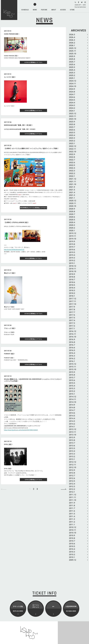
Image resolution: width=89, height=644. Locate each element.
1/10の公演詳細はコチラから (33, 339)
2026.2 (72, 43)
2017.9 (72, 307)
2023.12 (73, 114)
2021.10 (73, 184)
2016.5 (72, 350)
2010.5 (72, 546)
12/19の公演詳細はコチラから (33, 314)
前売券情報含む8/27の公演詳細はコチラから (33, 208)
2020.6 (72, 217)
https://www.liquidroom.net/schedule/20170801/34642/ (21, 430)
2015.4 (72, 386)
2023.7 (72, 127)
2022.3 (72, 171)
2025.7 (72, 62)
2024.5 (72, 100)
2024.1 (72, 111)
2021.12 (73, 179)
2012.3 (72, 486)
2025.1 (72, 78)
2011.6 (72, 511)
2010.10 (73, 533)
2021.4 (72, 192)
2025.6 (72, 65)
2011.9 (72, 503)
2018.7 (72, 280)
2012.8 (72, 473)
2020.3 (72, 225)
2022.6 (72, 163)
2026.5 (72, 35)
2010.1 (72, 557)
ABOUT (54, 10)
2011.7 (72, 508)
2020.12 (73, 201)
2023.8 (72, 124)
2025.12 (73, 48)
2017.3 (72, 323)
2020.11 (73, 203)
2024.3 (72, 105)
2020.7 (72, 214)
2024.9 (72, 89)
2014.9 (72, 405)
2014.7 (72, 410)
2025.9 (72, 56)
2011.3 (72, 519)
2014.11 (73, 399)
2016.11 (73, 334)
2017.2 (72, 326)
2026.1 (72, 45)
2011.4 (72, 516)
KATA (84, 5)
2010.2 (72, 555)
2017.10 (73, 304)
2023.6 (72, 130)
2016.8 (72, 342)
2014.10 (73, 402)
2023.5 (72, 133)
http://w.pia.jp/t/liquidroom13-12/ (14, 250)
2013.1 (72, 459)
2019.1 (72, 263)
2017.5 (72, 318)
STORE (72, 10)
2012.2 (72, 489)
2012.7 (72, 476)
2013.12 (73, 429)
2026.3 (72, 40)
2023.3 (72, 138)
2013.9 (72, 437)
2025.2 (72, 75)
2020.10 (73, 206)
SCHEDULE (25, 10)
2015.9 (72, 372)
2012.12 (73, 462)
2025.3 (72, 73)
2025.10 (73, 54)
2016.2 (72, 359)
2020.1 (72, 231)
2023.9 (72, 122)
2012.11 (73, 465)
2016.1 (72, 361)
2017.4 (72, 320)
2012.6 (72, 478)
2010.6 (72, 544)
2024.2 (72, 108)
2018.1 (72, 296)
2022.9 (72, 154)
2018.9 (72, 274)
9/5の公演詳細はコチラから (33, 258)
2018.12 (73, 266)
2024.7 (72, 94)
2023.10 (73, 119)
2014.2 (72, 424)
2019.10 (73, 239)
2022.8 (72, 157)
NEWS (35, 10)
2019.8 (72, 244)
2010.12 (73, 527)
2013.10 (73, 435)
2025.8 (72, 59)
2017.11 (73, 301)
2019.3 (72, 258)
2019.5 (72, 252)
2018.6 (72, 282)
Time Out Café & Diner (80, 7)
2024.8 (72, 92)
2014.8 (72, 408)
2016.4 (72, 353)
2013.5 (72, 448)
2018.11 (73, 269)
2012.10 (73, 467)
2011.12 (73, 495)
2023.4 (72, 135)
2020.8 (72, 212)
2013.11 (73, 432)
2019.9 (72, 241)
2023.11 (73, 116)
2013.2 (72, 457)
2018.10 (73, 271)
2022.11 (73, 149)
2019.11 (73, 236)
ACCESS (63, 10)
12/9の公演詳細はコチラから (33, 480)
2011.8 (72, 506)
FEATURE (44, 10)
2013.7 (72, 443)
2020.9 (72, 209)
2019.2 (72, 261)
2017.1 (72, 329)
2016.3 (72, 356)
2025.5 (72, 67)
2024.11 (73, 84)
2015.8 (72, 375)
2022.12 (73, 146)
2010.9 (72, 535)
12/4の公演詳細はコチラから (33, 110)
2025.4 (72, 70)
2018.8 (72, 277)
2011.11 (73, 497)
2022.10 (73, 152)
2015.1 (72, 394)
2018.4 (72, 288)
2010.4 (72, 549)
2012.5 (72, 481)
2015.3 (72, 388)
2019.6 (72, 250)
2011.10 (73, 500)
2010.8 (72, 538)
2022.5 (72, 165)
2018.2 (72, 293)
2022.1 (72, 176)
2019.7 (72, 247)
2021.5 (72, 190)
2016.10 (73, 337)
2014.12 (73, 397)
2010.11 (73, 530)
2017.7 (72, 312)
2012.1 (72, 492)
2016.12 (73, 331)
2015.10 (73, 369)
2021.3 (72, 195)
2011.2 (72, 522)
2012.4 (72, 484)
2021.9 (72, 187)
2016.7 (72, 345)
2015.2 (72, 391)
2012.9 (72, 470)
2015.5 (72, 383)
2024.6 (72, 97)
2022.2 (72, 173)
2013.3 (72, 454)
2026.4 (72, 37)
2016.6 (72, 348)
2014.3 (72, 421)
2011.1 (72, 525)
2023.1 (72, 143)
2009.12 (73, 560)
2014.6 (72, 413)
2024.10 (73, 86)
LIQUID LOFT (78, 5)
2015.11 (73, 367)
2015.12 (73, 364)
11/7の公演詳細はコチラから (33, 134)
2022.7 (72, 160)
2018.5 (72, 285)
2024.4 (72, 103)
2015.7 (72, 378)
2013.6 (72, 446)
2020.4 (72, 222)
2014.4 (72, 418)
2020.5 (72, 220)
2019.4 (72, 255)
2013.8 (72, 440)
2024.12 (73, 81)
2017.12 (73, 299)
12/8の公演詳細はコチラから (33, 364)
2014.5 (72, 416)
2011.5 (72, 514)
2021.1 (72, 198)
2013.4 (72, 451)
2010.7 (72, 541)
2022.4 (72, 168)
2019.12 (73, 233)
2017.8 (72, 310)
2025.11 (73, 51)
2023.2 (72, 141)
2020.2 (72, 228)
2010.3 (72, 552)
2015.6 (72, 380)
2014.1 (72, 427)
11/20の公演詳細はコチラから (33, 62)
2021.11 (73, 182)
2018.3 (72, 290)
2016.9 (72, 339)
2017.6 (72, 315)
